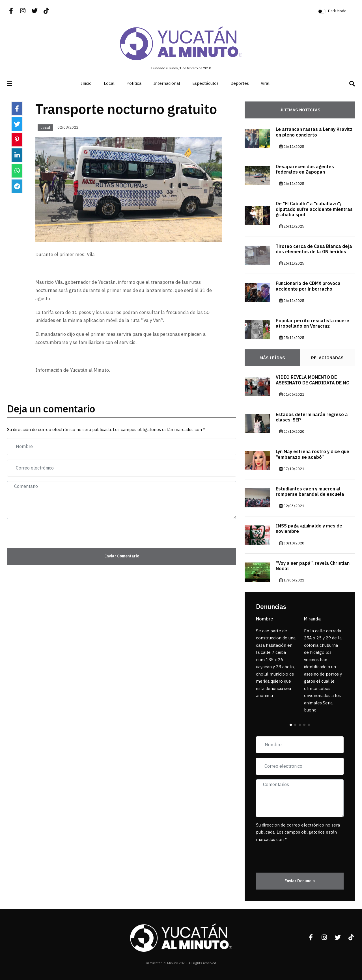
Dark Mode (337, 11)
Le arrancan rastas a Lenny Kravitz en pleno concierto (314, 132)
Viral (265, 83)
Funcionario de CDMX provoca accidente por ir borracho (308, 286)
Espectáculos (205, 83)
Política (134, 83)
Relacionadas (327, 358)
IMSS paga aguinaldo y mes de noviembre (309, 529)
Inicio (86, 83)
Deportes (240, 83)
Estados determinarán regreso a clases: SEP (312, 417)
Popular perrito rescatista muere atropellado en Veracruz (313, 324)
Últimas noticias (300, 110)
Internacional (167, 83)
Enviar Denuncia (300, 881)
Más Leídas (272, 358)
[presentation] (40, 532)
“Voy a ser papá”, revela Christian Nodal (313, 566)
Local (109, 83)
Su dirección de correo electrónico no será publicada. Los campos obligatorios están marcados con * (298, 832)
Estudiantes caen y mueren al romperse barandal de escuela (310, 492)
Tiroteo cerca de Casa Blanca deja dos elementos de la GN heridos (314, 249)
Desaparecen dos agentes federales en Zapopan (305, 169)
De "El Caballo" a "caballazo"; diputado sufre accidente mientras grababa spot (314, 209)
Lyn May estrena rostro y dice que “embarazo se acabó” (313, 454)
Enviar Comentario (122, 556)
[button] (291, 725)
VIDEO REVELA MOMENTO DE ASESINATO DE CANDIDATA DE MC (312, 380)
